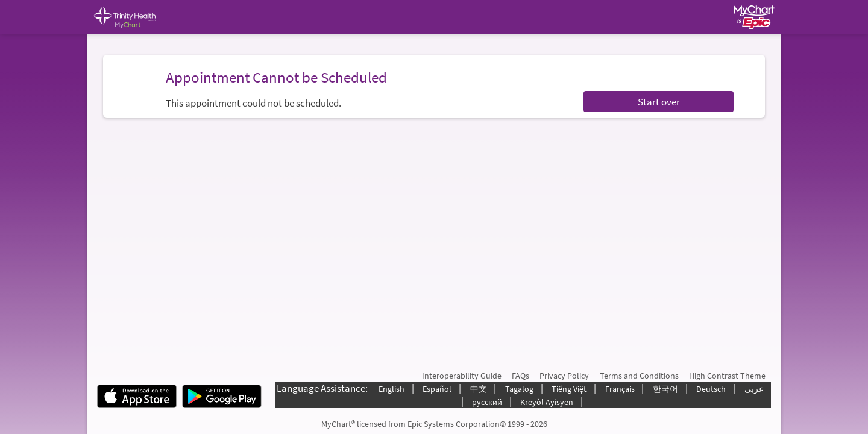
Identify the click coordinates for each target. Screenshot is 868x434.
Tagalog (519, 389)
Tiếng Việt (569, 389)
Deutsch (711, 389)
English (392, 389)
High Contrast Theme (727, 376)
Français (620, 389)
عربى (754, 389)
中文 (479, 389)
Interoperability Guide (462, 376)
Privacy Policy (564, 376)
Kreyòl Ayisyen (547, 402)
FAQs (520, 376)
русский (487, 402)
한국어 (665, 389)
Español (437, 389)
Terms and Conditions (639, 376)
